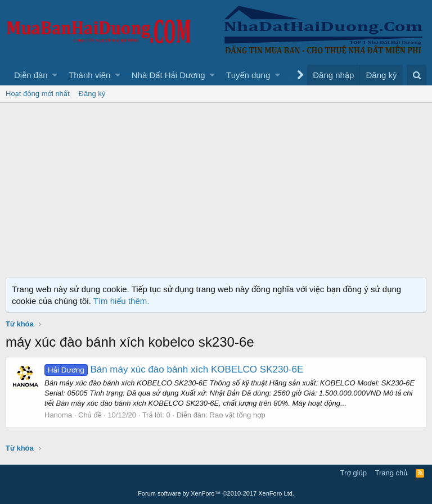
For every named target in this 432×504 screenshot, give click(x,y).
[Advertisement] (216, 187)
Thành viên (89, 75)
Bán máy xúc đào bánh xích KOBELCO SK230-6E (174, 369)
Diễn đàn (31, 75)
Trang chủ (391, 473)
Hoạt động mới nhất (38, 94)
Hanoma (58, 415)
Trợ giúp (354, 473)
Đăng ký (92, 94)
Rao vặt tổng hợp (238, 415)
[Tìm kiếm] (417, 75)
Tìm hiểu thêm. (121, 301)
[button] (55, 75)
